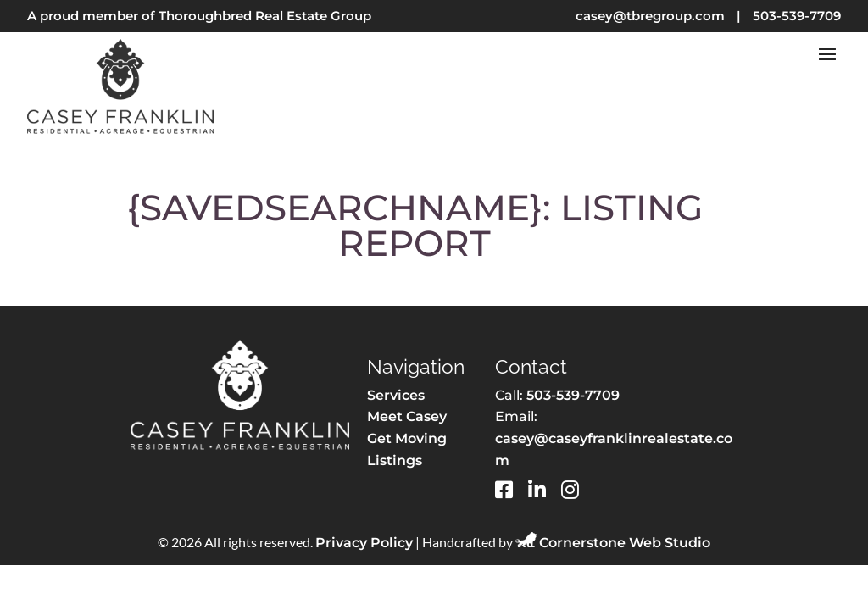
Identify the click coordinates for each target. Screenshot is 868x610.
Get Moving (407, 438)
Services (396, 395)
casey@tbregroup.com (650, 16)
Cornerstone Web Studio (625, 543)
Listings (395, 460)
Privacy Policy (364, 543)
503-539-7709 (797, 16)
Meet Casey (407, 416)
